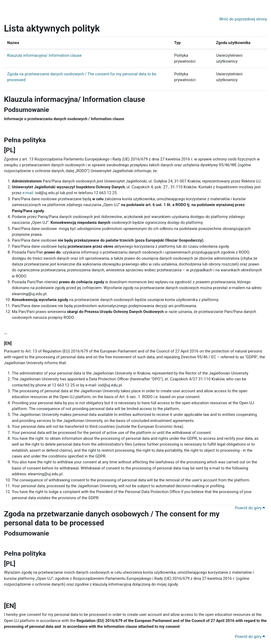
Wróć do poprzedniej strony (243, 19)
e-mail (28, 193)
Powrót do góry (250, 508)
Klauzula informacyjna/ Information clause (44, 55)
